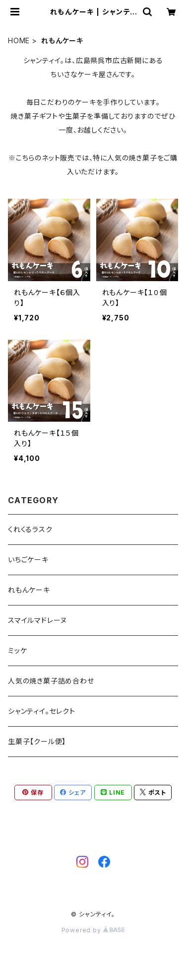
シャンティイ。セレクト (42, 711)
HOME (19, 40)
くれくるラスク (30, 529)
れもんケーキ (29, 590)
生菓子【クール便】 (37, 741)
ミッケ (17, 650)
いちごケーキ (28, 560)
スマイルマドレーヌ (37, 620)
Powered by (93, 930)
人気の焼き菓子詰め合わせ (51, 681)
